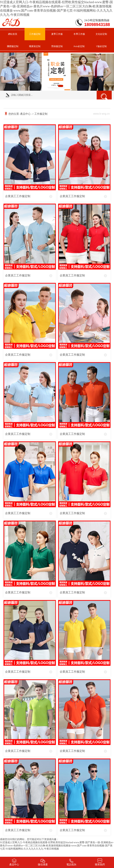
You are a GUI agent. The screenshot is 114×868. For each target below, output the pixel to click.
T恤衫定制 (101, 46)
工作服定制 (35, 34)
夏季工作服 (57, 34)
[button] (52, 86)
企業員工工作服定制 (18, 196)
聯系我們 (13, 59)
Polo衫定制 (79, 46)
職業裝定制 (35, 46)
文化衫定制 (101, 34)
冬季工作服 (79, 34)
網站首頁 (13, 34)
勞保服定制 (57, 46)
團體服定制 (13, 46)
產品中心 (25, 114)
